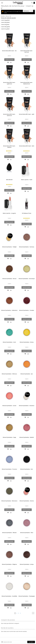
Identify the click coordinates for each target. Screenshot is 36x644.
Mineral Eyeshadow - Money (27, 342)
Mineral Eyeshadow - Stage (9, 437)
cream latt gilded (5, 25)
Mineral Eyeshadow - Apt (27, 374)
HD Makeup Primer (27, 213)
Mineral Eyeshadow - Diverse (27, 501)
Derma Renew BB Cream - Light (27, 114)
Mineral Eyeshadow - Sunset (9, 406)
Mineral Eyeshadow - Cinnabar (27, 310)
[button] (8, 62)
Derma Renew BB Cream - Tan (9, 51)
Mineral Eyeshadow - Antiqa (27, 564)
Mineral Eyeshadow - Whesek (9, 533)
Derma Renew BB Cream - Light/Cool (9, 83)
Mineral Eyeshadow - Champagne (27, 596)
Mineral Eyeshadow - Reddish (27, 437)
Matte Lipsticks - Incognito (9, 213)
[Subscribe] (31, 642)
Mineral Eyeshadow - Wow (27, 533)
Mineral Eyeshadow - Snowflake (9, 596)
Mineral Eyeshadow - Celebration (9, 310)
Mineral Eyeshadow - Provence (9, 469)
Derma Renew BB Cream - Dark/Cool (9, 115)
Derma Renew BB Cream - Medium (9, 147)
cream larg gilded (5, 20)
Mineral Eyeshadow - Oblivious (9, 374)
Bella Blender (9, 180)
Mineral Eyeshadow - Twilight (9, 247)
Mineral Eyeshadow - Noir (27, 469)
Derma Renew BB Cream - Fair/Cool (27, 51)
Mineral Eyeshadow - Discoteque (27, 279)
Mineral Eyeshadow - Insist (9, 342)
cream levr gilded (5, 29)
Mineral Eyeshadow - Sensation (27, 406)
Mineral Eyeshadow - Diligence (9, 564)
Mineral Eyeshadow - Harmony (27, 247)
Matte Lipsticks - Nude (27, 180)
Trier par (20, 11)
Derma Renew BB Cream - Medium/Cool (27, 83)
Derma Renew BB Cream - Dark (27, 146)
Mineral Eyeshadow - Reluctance (9, 501)
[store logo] (18, 3)
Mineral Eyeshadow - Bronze (9, 279)
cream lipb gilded (5, 22)
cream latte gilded (5, 27)
